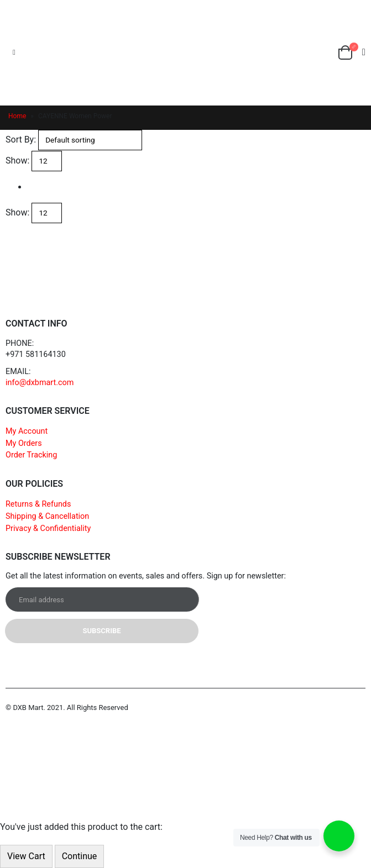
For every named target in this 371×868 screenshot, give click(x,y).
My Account (27, 431)
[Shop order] (90, 140)
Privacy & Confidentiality (48, 528)
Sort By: (21, 140)
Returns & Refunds (38, 504)
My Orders (24, 443)
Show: (17, 161)
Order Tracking (31, 455)
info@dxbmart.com (40, 383)
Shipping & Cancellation (47, 516)
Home (17, 116)
